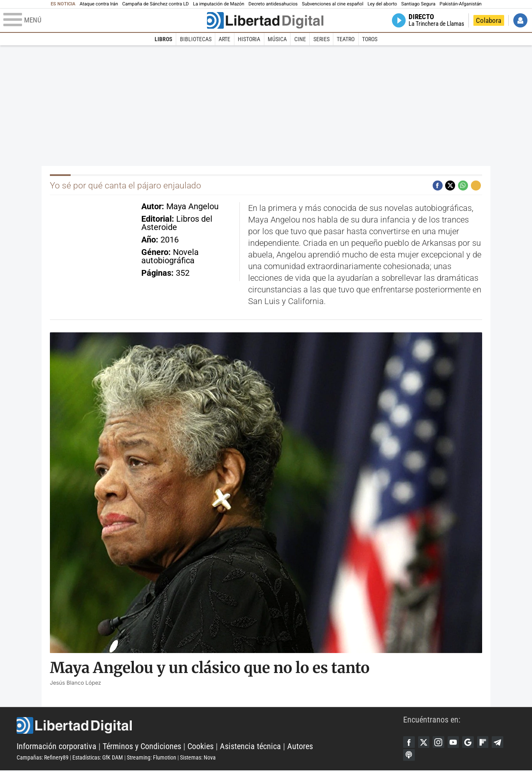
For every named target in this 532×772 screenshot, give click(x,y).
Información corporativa (57, 747)
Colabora (489, 20)
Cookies (201, 747)
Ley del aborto (382, 4)
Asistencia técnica (250, 747)
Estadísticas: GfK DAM (98, 758)
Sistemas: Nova (198, 758)
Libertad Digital (210, 726)
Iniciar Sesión (520, 20)
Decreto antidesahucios (273, 4)
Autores (300, 747)
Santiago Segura (418, 4)
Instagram (441, 742)
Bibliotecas (196, 39)
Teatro (346, 39)
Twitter (425, 742)
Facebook (409, 742)
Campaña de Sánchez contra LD (155, 4)
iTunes (409, 756)
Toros (370, 39)
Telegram (504, 742)
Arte (224, 39)
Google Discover (473, 742)
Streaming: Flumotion (151, 758)
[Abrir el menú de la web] (104, 20)
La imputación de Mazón (219, 4)
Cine (300, 39)
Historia (249, 39)
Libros (164, 39)
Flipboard (488, 742)
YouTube (457, 742)
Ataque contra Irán (99, 4)
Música (277, 39)
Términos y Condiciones (142, 747)
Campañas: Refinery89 (43, 758)
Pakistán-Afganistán (461, 4)
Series (321, 39)
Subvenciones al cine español (332, 4)
